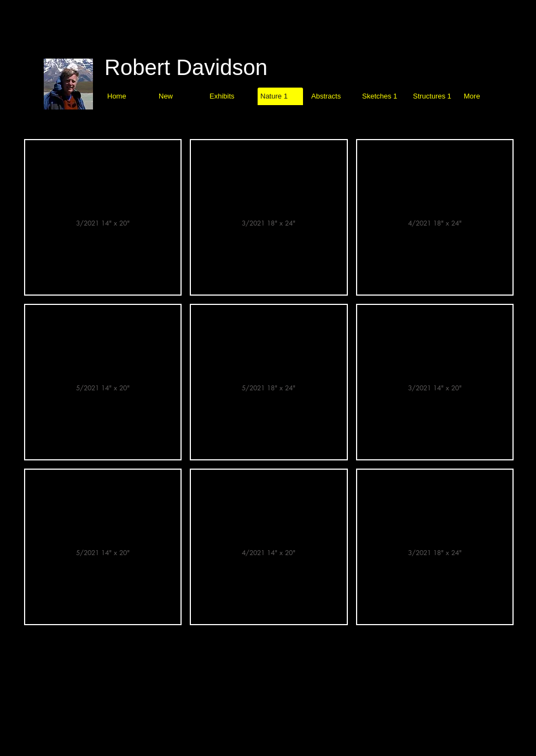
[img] (103, 217)
